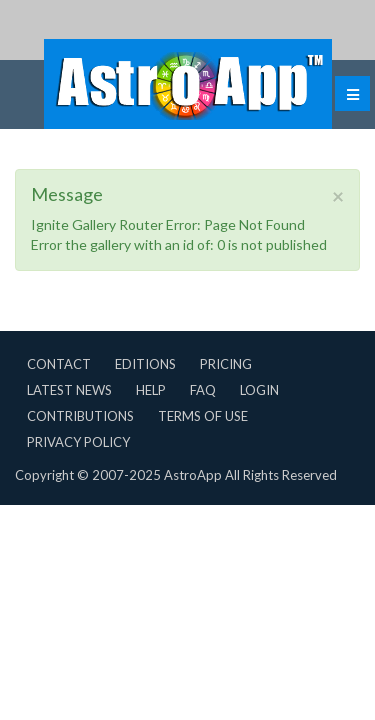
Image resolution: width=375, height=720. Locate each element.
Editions (145, 364)
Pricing (226, 364)
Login (259, 390)
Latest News (69, 390)
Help (151, 390)
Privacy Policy (78, 442)
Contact (59, 364)
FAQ (203, 390)
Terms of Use (203, 416)
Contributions (80, 416)
